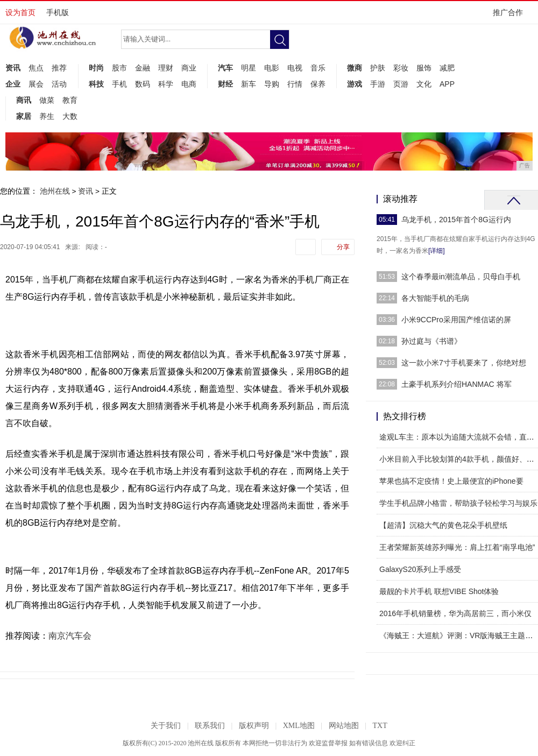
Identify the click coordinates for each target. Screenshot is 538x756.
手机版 (58, 12)
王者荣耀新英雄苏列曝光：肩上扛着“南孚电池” (457, 547)
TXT (380, 726)
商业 (189, 68)
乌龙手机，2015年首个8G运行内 (456, 220)
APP (447, 84)
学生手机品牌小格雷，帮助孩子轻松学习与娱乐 (458, 503)
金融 (143, 68)
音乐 (318, 68)
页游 (401, 84)
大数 (70, 116)
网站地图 (344, 726)
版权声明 (254, 726)
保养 (318, 84)
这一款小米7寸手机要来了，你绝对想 (464, 363)
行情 (295, 84)
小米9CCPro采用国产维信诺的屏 (456, 320)
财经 (225, 84)
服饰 (424, 68)
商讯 (24, 100)
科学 (166, 84)
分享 (343, 247)
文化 (424, 84)
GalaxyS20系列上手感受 (420, 569)
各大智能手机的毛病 (435, 298)
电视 (295, 68)
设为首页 (20, 12)
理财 (166, 68)
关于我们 (166, 726)
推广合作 (511, 16)
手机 (119, 84)
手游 (378, 84)
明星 (249, 68)
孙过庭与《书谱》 (431, 341)
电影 (272, 68)
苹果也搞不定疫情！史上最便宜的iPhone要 (451, 481)
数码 (143, 84)
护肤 (378, 68)
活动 (59, 84)
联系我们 (210, 726)
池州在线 (55, 191)
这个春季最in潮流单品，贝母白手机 (461, 277)
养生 (47, 116)
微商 (355, 68)
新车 (249, 84)
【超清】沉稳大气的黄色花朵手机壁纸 (443, 525)
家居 (24, 116)
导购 (272, 84)
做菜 (47, 100)
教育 (70, 100)
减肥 (447, 68)
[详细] (437, 251)
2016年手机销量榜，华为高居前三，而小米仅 (455, 613)
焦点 (36, 68)
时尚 (96, 68)
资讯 (13, 68)
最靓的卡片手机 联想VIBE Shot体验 (439, 591)
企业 (13, 84)
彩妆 (401, 68)
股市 (119, 68)
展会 (36, 84)
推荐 (59, 68)
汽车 (225, 68)
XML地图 (299, 726)
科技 (96, 84)
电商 (189, 84)
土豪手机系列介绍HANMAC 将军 (456, 384)
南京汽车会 (70, 636)
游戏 (355, 84)
